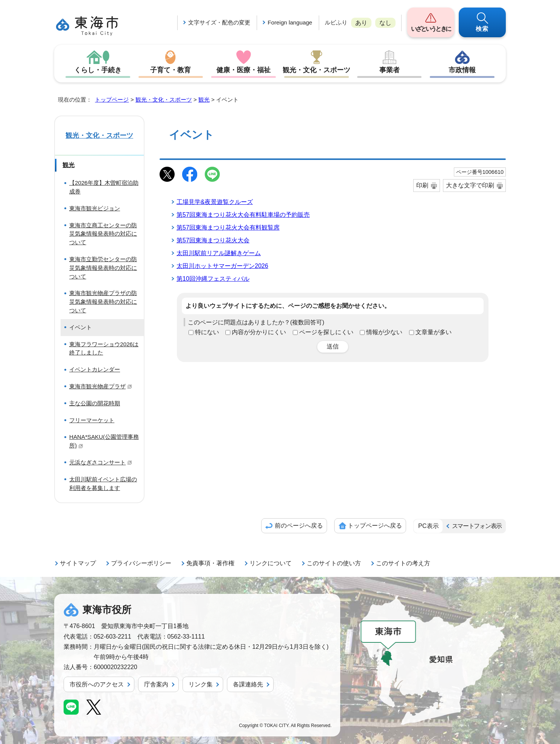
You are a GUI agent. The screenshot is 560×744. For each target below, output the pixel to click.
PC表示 (428, 526)
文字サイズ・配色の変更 (219, 22)
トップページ (112, 100)
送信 (333, 346)
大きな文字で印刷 (470, 185)
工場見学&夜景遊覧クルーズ (215, 202)
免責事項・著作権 (210, 563)
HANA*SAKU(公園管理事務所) (104, 441)
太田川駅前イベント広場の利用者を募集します (103, 484)
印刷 (422, 185)
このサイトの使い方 (334, 563)
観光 (204, 100)
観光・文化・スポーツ (317, 70)
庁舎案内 (156, 684)
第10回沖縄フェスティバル (213, 279)
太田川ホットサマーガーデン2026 (222, 266)
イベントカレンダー (95, 369)
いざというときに (431, 29)
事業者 (390, 70)
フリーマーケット (92, 420)
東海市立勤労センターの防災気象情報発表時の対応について (103, 268)
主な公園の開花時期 (95, 403)
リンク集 (201, 684)
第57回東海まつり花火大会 (213, 240)
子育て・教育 (170, 70)
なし (385, 23)
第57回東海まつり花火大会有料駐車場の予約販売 (243, 215)
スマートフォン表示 (477, 526)
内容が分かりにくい (259, 332)
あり (361, 23)
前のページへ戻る (299, 526)
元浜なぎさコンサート (101, 462)
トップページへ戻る (375, 526)
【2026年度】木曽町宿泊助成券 (104, 187)
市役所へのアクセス (97, 684)
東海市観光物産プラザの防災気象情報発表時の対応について (103, 302)
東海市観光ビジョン (95, 208)
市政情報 (462, 70)
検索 (482, 29)
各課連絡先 (248, 684)
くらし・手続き (98, 70)
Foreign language (290, 22)
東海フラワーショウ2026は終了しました (104, 348)
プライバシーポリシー (141, 563)
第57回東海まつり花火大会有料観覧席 (228, 227)
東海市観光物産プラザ (101, 386)
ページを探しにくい (326, 332)
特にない (207, 332)
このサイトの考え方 (403, 563)
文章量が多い (434, 332)
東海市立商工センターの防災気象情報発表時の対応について (103, 234)
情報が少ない (384, 332)
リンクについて (271, 563)
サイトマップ (78, 563)
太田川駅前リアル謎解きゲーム (219, 253)
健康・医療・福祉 (243, 70)
